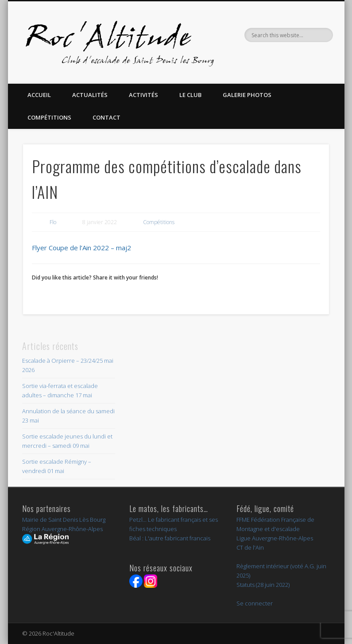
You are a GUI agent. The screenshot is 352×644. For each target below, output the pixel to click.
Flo (53, 222)
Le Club (190, 95)
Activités (143, 95)
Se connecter (255, 603)
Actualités (90, 95)
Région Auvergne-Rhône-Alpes (62, 529)
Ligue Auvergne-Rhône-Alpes (275, 538)
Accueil (39, 95)
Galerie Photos (247, 95)
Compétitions (49, 117)
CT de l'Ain (250, 547)
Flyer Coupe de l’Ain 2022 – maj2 (81, 248)
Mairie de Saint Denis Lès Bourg (64, 520)
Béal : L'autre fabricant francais (170, 538)
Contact (106, 117)
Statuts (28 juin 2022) (263, 585)
